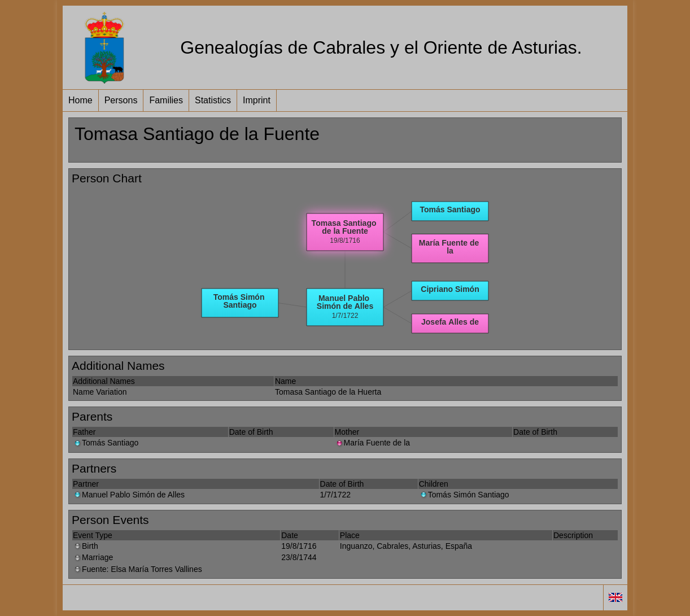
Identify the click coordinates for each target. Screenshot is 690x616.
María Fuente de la (373, 443)
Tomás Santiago (106, 443)
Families (166, 100)
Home (80, 100)
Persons (121, 100)
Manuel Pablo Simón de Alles (129, 495)
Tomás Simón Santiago (464, 495)
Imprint (257, 100)
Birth (86, 546)
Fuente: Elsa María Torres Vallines (137, 569)
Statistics (213, 100)
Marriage (93, 557)
